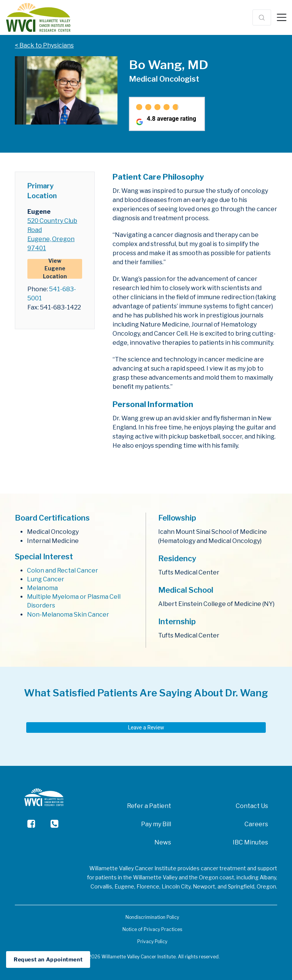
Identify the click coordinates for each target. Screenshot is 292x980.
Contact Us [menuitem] (252, 806)
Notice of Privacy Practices (152, 929)
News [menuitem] (163, 842)
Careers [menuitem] (256, 824)
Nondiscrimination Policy (152, 917)
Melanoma (42, 588)
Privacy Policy (152, 941)
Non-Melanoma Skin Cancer (68, 615)
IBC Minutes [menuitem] (250, 842)
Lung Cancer (46, 579)
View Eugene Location (55, 269)
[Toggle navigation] (282, 17)
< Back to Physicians (44, 45)
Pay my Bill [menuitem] (156, 824)
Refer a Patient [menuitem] (149, 806)
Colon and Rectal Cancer (63, 570)
